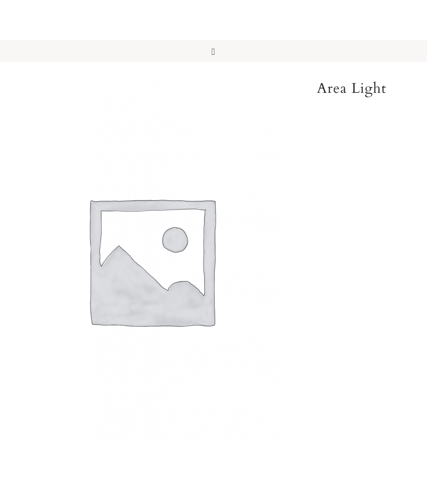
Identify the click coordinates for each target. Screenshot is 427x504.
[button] (213, 51)
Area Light (352, 88)
